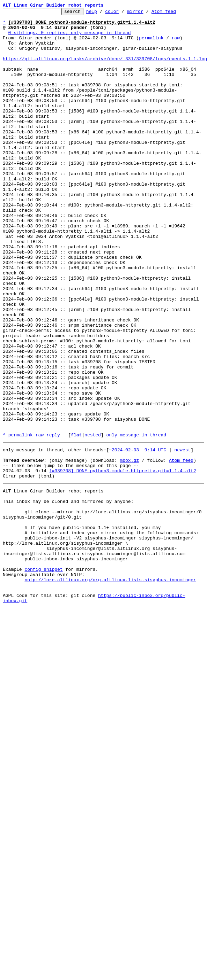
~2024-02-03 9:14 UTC (138, 536)
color (123, 13)
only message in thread (136, 520)
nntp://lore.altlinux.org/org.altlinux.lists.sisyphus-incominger (110, 690)
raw (176, 44)
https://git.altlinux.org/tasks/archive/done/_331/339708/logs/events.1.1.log (105, 69)
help (102, 13)
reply (53, 520)
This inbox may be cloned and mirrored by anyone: (68, 596)
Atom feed (175, 13)
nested (93, 520)
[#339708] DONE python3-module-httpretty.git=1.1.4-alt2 (123, 561)
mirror (146, 13)
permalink (151, 44)
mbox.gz (129, 549)
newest (182, 536)
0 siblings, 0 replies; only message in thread (70, 38)
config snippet (43, 678)
